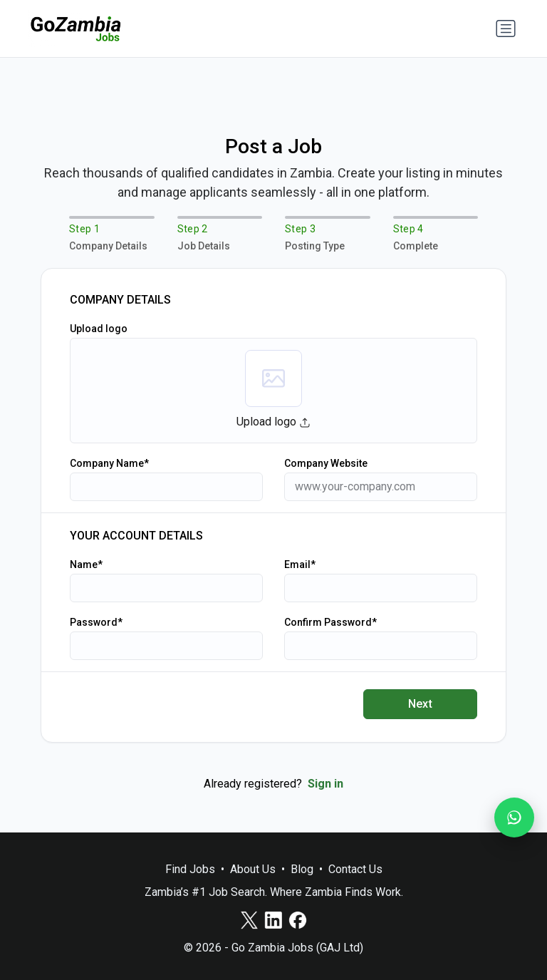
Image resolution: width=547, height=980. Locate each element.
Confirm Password (328, 622)
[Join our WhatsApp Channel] (514, 817)
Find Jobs (190, 869)
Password (94, 622)
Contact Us (355, 869)
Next (421, 704)
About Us (253, 869)
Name (84, 564)
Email (297, 564)
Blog (302, 869)
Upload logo (99, 329)
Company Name (107, 463)
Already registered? (273, 784)
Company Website (326, 463)
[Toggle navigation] (506, 29)
